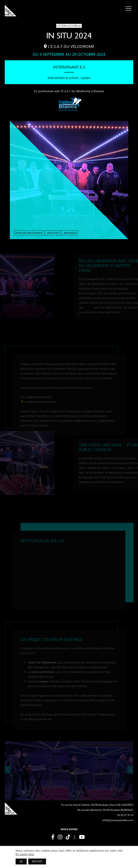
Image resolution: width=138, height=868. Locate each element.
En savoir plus (25, 854)
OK (21, 861)
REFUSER (37, 861)
